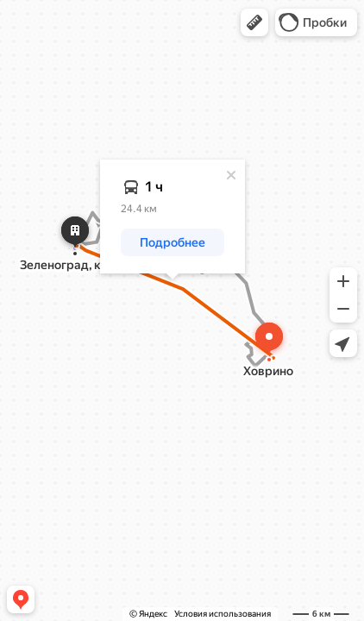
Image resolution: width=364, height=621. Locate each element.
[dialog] (173, 216)
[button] (254, 22)
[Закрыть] (231, 175)
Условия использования (223, 614)
